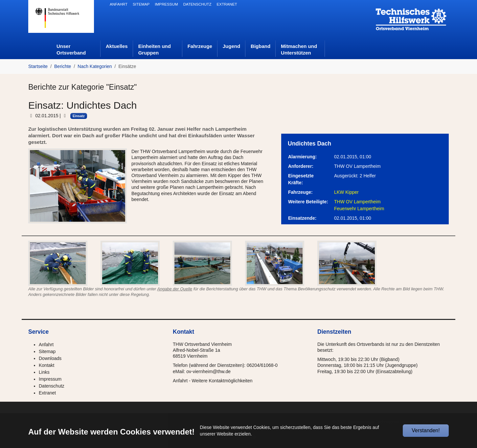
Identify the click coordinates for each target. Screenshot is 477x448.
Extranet (47, 393)
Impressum (50, 379)
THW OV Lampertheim (357, 202)
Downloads (50, 358)
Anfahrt (46, 345)
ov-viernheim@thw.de (208, 371)
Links (44, 372)
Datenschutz (52, 386)
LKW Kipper (346, 192)
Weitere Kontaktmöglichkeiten (222, 381)
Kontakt (46, 365)
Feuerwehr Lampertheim (359, 209)
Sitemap (47, 351)
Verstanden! (426, 430)
